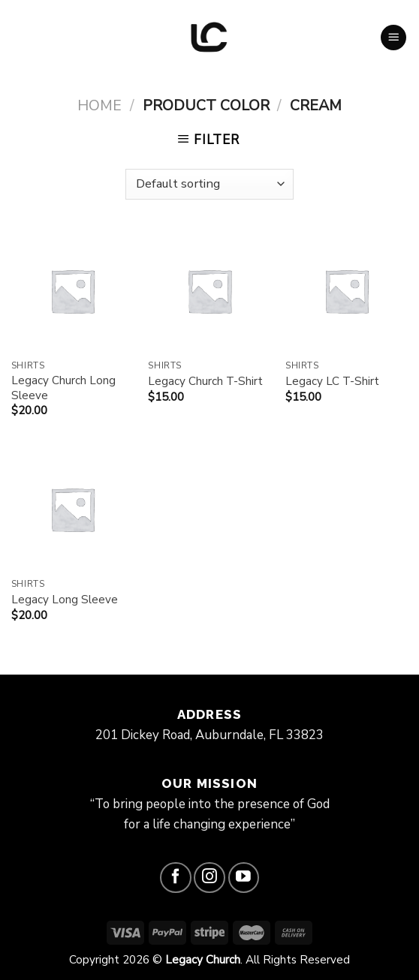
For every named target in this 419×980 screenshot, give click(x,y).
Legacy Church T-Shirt (205, 382)
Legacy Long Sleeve (65, 600)
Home (99, 105)
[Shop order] (209, 184)
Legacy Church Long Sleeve (63, 388)
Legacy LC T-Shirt (332, 382)
